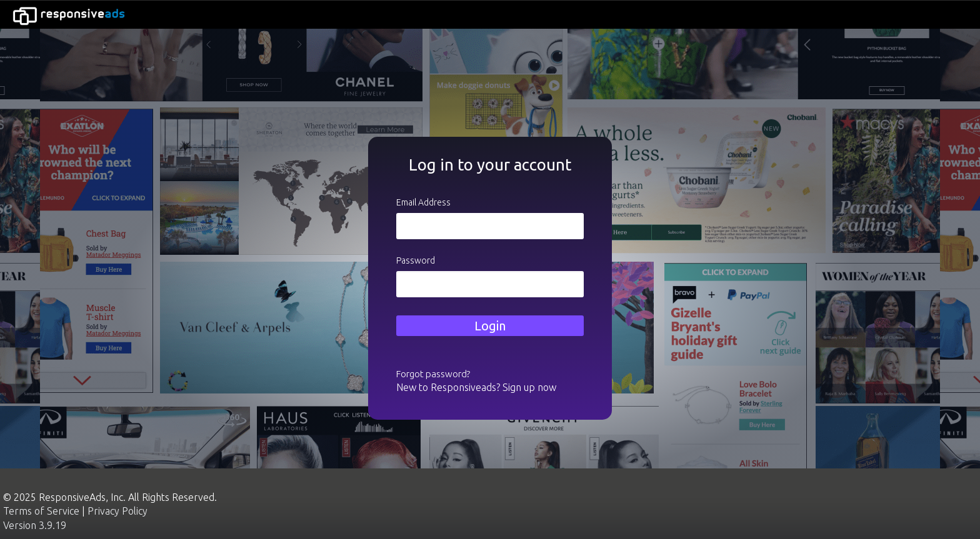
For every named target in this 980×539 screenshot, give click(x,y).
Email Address (423, 202)
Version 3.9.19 (35, 525)
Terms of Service (41, 511)
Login (490, 326)
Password (416, 260)
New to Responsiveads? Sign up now (476, 387)
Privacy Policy (117, 511)
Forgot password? (433, 374)
